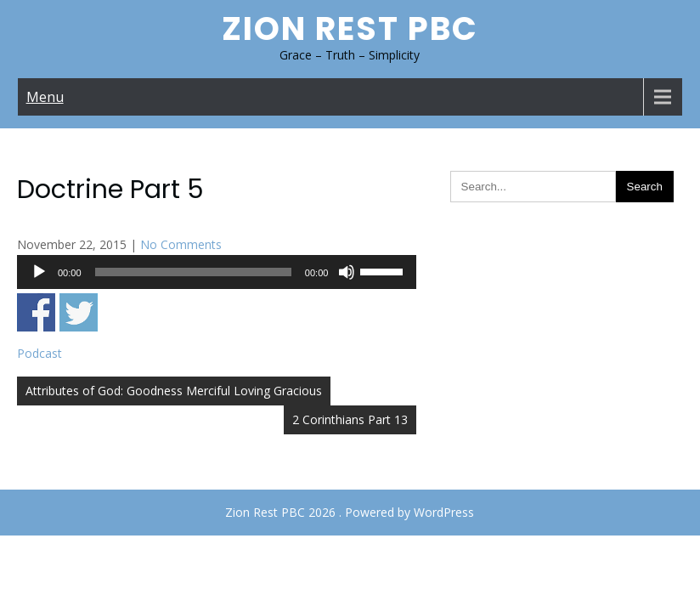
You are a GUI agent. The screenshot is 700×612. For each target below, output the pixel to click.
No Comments (181, 244)
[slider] (193, 272)
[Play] (39, 272)
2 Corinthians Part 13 (350, 419)
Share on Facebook (36, 312)
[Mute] (347, 272)
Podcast (40, 353)
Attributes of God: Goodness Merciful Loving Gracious (174, 391)
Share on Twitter (79, 312)
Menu (45, 97)
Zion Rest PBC (350, 28)
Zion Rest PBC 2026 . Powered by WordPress (350, 512)
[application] (217, 272)
